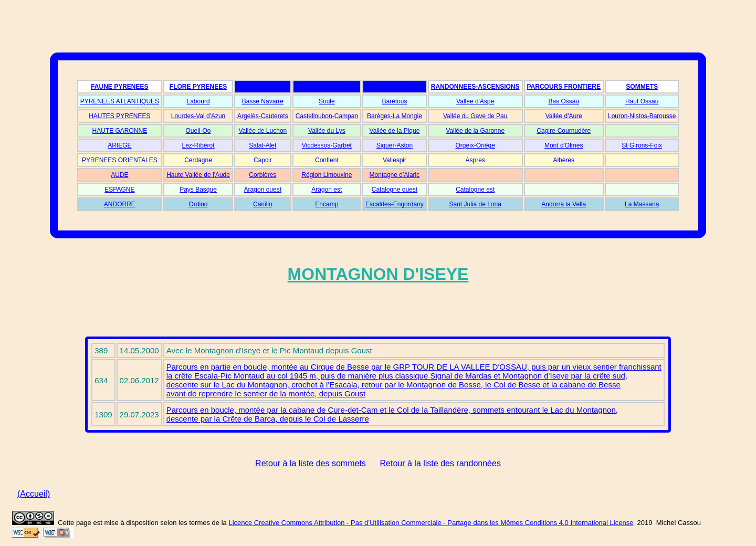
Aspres (475, 160)
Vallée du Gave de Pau (475, 116)
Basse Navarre (263, 101)
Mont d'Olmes (564, 145)
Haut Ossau (642, 101)
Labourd (198, 101)
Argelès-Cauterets (263, 116)
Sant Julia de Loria (475, 204)
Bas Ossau (564, 101)
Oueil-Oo (198, 131)
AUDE (119, 175)
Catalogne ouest (395, 190)
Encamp (327, 204)
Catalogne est (475, 190)
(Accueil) (34, 494)
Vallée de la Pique (395, 131)
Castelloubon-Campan (327, 116)
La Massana (642, 204)
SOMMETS (642, 87)
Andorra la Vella (564, 204)
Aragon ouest (263, 190)
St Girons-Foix (642, 145)
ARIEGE (119, 145)
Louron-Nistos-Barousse (642, 116)
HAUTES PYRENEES (119, 116)
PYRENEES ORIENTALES (120, 160)
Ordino (198, 204)
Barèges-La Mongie (395, 116)
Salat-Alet (262, 145)
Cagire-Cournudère (564, 131)
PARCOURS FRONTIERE (564, 87)
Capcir (263, 160)
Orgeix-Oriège (475, 145)
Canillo (263, 204)
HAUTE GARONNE (120, 131)
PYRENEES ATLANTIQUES (120, 101)
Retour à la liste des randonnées (440, 463)
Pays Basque (198, 190)
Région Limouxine (327, 175)
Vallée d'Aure (564, 116)
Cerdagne (198, 160)
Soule (327, 101)
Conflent (327, 160)
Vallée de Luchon (262, 131)
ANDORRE (120, 204)
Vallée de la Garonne (475, 131)
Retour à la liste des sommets (311, 463)
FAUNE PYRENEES (119, 87)
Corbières (262, 175)
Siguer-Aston (395, 145)
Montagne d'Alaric (395, 175)
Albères (564, 160)
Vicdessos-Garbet (327, 145)
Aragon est (327, 190)
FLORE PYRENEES (198, 87)
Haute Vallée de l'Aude (198, 175)
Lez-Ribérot (198, 145)
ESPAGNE (119, 190)
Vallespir (395, 160)
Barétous (394, 101)
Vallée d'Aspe (475, 101)
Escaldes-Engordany (395, 204)
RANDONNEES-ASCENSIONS (475, 87)
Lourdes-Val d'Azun (198, 116)
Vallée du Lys (327, 131)
